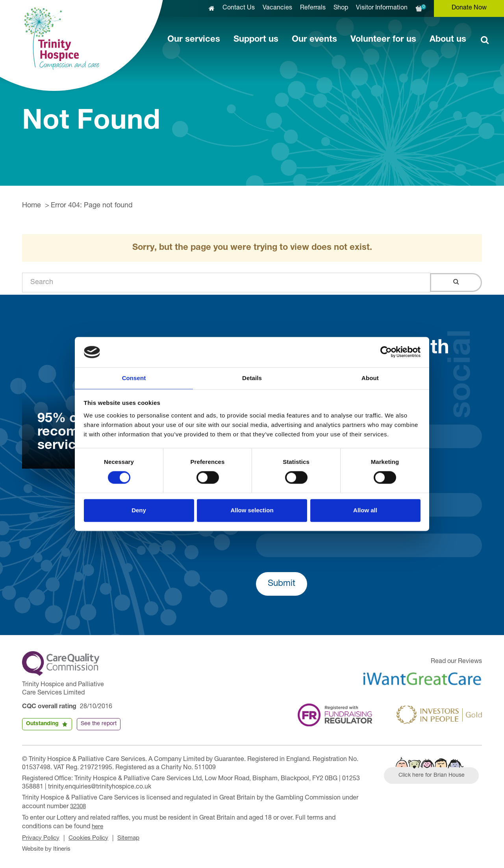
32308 (79, 807)
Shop (341, 8)
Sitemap (134, 837)
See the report (99, 724)
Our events (314, 40)
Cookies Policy (92, 837)
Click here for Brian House (434, 776)
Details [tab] (252, 378)
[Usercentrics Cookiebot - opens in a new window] (386, 352)
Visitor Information (382, 8)
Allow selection (252, 511)
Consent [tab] (134, 378)
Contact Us (239, 8)
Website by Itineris (48, 848)
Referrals (313, 8)
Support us (256, 40)
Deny (139, 511)
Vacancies (277, 8)
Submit (282, 584)
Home (31, 206)
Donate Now (469, 8)
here (98, 826)
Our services (194, 40)
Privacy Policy (42, 837)
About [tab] (370, 378)
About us (448, 40)
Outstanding (42, 724)
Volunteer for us (383, 40)
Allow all (365, 511)
